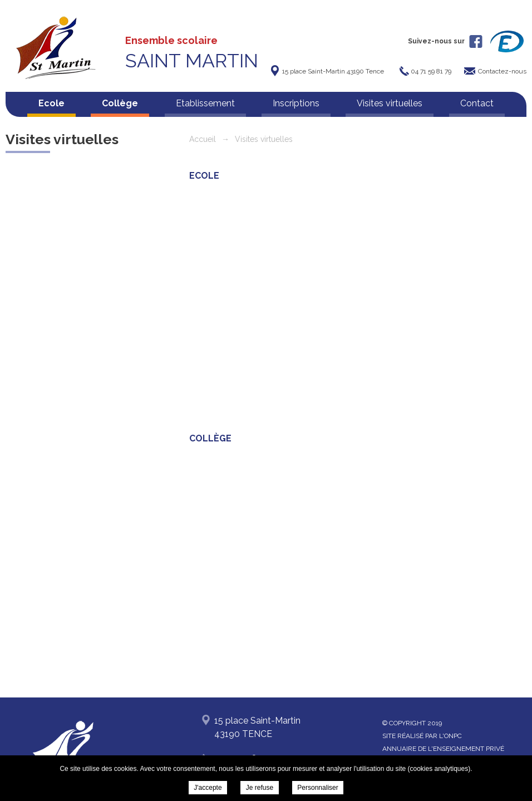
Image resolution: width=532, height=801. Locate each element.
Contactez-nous (502, 71)
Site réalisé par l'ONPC (422, 736)
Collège (120, 103)
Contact (477, 103)
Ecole (51, 103)
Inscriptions (296, 103)
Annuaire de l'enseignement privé (443, 749)
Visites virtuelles (390, 103)
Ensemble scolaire (192, 53)
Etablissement (205, 103)
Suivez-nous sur (445, 41)
